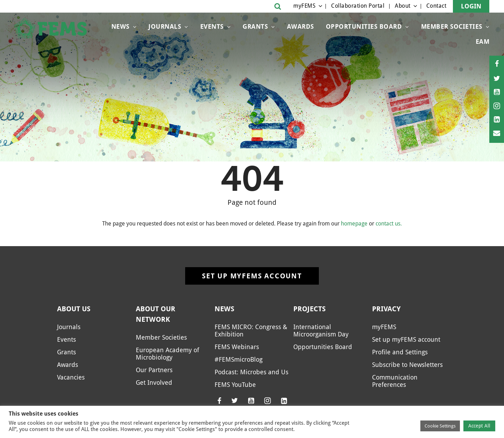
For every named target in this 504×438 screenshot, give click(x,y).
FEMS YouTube (235, 385)
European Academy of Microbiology (167, 354)
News (120, 26)
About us (74, 309)
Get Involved (154, 383)
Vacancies (71, 377)
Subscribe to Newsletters (407, 365)
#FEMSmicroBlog (239, 359)
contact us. (389, 224)
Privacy (386, 309)
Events (212, 26)
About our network (156, 314)
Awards (300, 26)
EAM (483, 41)
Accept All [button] (479, 426)
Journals (165, 26)
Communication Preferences (395, 381)
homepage (354, 224)
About (403, 6)
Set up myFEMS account (252, 276)
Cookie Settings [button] (440, 426)
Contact (436, 6)
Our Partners (154, 370)
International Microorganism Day (321, 331)
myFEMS (304, 6)
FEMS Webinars (237, 347)
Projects (309, 309)
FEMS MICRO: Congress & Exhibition (251, 331)
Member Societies (452, 26)
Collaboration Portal (358, 6)
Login (471, 6)
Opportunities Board (364, 26)
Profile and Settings (400, 352)
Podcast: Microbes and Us (251, 372)
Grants (255, 26)
